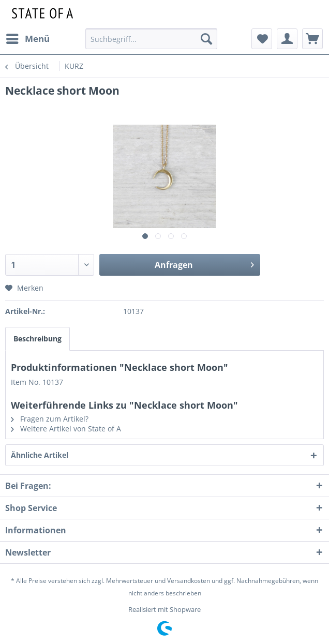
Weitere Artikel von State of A (66, 429)
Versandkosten (189, 581)
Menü (28, 38)
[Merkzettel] (262, 39)
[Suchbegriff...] (151, 39)
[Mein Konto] (287, 39)
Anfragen (204, 264)
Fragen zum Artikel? (50, 419)
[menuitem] (27, 39)
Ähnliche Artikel (40, 455)
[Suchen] (206, 39)
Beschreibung (38, 339)
